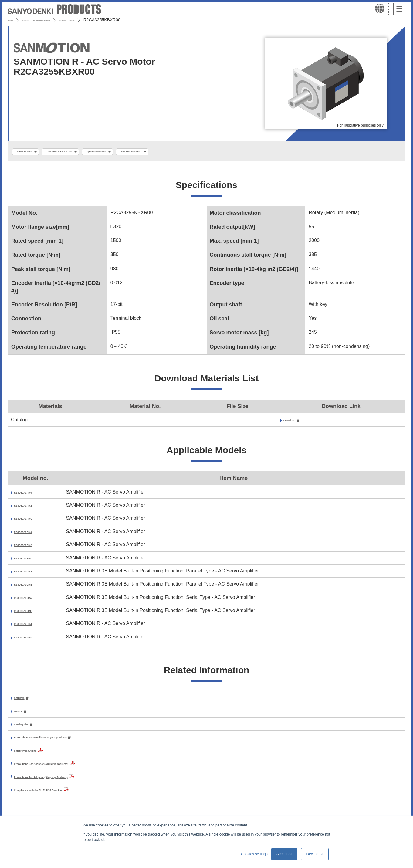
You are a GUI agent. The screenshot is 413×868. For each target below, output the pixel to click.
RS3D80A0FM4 (31, 600)
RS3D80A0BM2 (31, 547)
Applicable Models (149, 152)
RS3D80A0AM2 (31, 507)
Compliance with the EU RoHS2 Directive (61, 794)
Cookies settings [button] (254, 854)
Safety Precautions (36, 755)
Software (24, 701)
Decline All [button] (315, 854)
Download (295, 422)
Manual (22, 714)
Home (13, 20)
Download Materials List (89, 152)
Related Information (205, 152)
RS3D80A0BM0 (31, 534)
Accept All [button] (284, 854)
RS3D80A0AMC (32, 521)
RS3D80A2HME (32, 639)
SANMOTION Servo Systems (55, 20)
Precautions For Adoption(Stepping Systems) (66, 781)
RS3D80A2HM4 (31, 626)
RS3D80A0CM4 (31, 573)
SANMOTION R (107, 20)
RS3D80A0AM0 (31, 494)
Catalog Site (28, 728)
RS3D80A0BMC (32, 560)
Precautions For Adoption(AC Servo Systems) (67, 768)
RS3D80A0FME (31, 613)
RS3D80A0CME (32, 587)
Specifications (33, 152)
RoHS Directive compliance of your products (66, 742)
